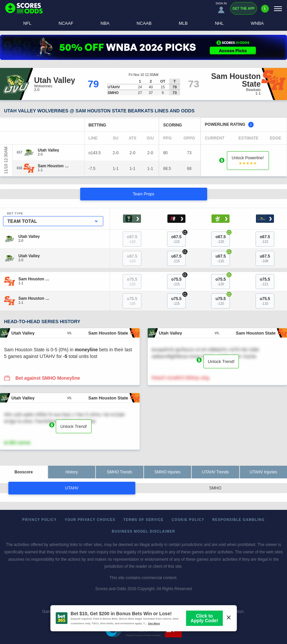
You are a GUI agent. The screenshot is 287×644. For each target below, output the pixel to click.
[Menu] (278, 9)
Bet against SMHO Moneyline (48, 378)
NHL (219, 23)
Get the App (244, 9)
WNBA (257, 23)
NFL (27, 23)
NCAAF (66, 23)
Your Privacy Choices (90, 520)
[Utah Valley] (48, 150)
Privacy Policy (40, 520)
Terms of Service (143, 520)
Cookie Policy (188, 520)
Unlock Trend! (221, 361)
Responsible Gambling (239, 520)
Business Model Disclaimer (144, 531)
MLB (183, 23)
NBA (105, 23)
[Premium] (265, 11)
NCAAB (144, 23)
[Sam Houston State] (54, 166)
